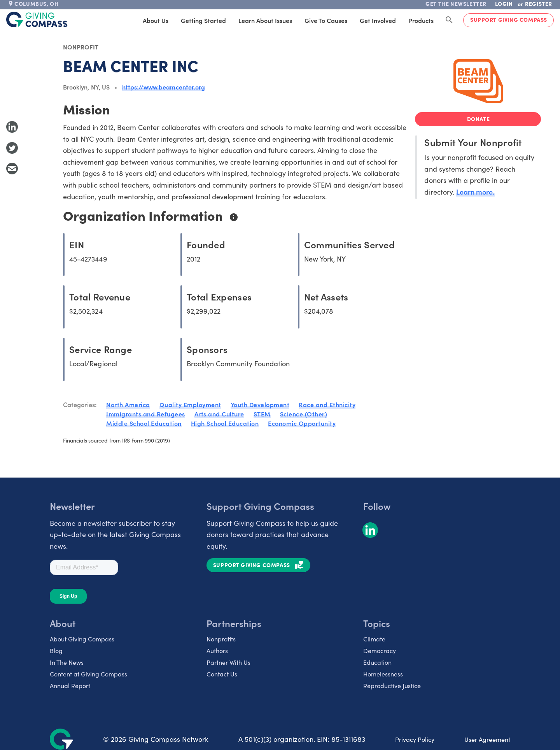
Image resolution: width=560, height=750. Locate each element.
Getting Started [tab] (203, 20)
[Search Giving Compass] (449, 20)
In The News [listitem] (67, 662)
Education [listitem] (377, 662)
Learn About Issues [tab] (265, 20)
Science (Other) (304, 414)
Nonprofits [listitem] (221, 639)
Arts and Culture (219, 414)
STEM (262, 414)
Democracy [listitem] (380, 650)
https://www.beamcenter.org (164, 87)
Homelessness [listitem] (383, 674)
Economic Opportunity (302, 423)
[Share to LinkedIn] (12, 127)
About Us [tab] (156, 20)
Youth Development (260, 404)
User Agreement (487, 739)
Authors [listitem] (217, 650)
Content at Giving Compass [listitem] (88, 674)
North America (128, 404)
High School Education (225, 423)
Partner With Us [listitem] (228, 662)
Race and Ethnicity (327, 404)
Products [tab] (421, 20)
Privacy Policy (415, 739)
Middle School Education (144, 423)
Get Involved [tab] (378, 20)
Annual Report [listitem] (70, 685)
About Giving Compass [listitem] (82, 639)
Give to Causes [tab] (326, 20)
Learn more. (475, 192)
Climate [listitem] (374, 639)
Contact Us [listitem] (222, 674)
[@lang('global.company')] (37, 19)
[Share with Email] (12, 169)
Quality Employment (190, 404)
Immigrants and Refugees (146, 414)
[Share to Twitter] (12, 148)
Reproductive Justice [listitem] (392, 685)
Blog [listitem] (56, 650)
